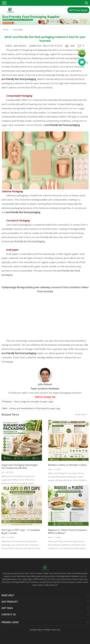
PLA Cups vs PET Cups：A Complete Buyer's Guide (21, 532)
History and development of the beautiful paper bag (35, 408)
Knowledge (18, 30)
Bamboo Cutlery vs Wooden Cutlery (67, 465)
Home (6, 30)
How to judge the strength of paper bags (33, 402)
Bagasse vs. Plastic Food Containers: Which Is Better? (68, 532)
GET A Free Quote (78, 10)
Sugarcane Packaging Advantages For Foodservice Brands (20, 467)
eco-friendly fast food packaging (28, 241)
